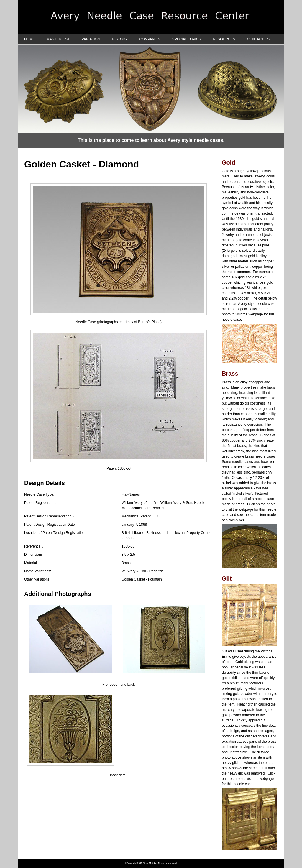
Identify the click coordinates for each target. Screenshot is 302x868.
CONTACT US (258, 39)
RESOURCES (224, 39)
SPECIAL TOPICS (187, 39)
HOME (29, 39)
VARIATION (91, 39)
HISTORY (120, 39)
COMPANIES (150, 39)
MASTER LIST (58, 39)
